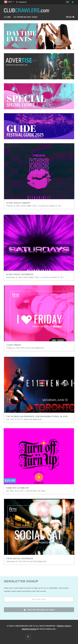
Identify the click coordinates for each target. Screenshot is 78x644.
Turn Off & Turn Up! (17, 488)
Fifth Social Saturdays (20, 558)
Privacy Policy (64, 626)
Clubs (7, 17)
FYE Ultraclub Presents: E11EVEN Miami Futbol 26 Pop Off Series (38, 416)
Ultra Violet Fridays (18, 203)
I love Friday (14, 345)
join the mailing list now (39, 610)
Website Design (29, 629)
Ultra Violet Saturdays (20, 274)
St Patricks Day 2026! (26, 17)
